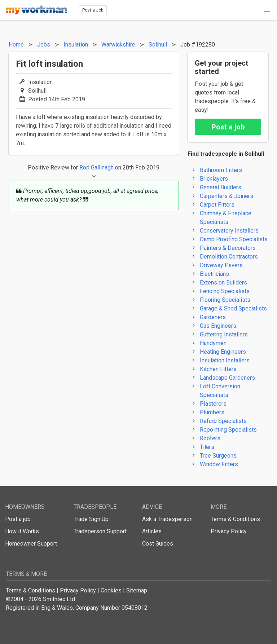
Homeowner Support (31, 544)
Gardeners (213, 317)
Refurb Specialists (223, 421)
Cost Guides (158, 544)
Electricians (214, 274)
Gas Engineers (218, 326)
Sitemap (137, 590)
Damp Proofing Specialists (234, 239)
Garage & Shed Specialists (233, 308)
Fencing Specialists (225, 291)
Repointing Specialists (228, 430)
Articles (152, 531)
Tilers (207, 447)
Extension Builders (223, 283)
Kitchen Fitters (218, 369)
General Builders (221, 187)
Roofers (210, 438)
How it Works (22, 531)
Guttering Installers (224, 334)
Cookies (111, 590)
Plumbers (212, 412)
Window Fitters (219, 464)
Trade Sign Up (91, 519)
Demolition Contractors (229, 257)
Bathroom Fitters (221, 170)
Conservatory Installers (229, 231)
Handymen (213, 343)
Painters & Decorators (228, 248)
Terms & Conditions (235, 519)
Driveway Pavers (221, 265)
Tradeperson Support (100, 531)
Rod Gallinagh (96, 167)
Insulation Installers (225, 360)
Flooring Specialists (225, 300)
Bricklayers (214, 179)
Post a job (228, 127)
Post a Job (93, 10)
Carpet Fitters (217, 205)
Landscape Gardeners (227, 378)
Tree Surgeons (218, 456)
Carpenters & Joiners (227, 196)
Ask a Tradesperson (167, 519)
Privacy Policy (229, 531)
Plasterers (213, 404)
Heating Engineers (223, 352)
